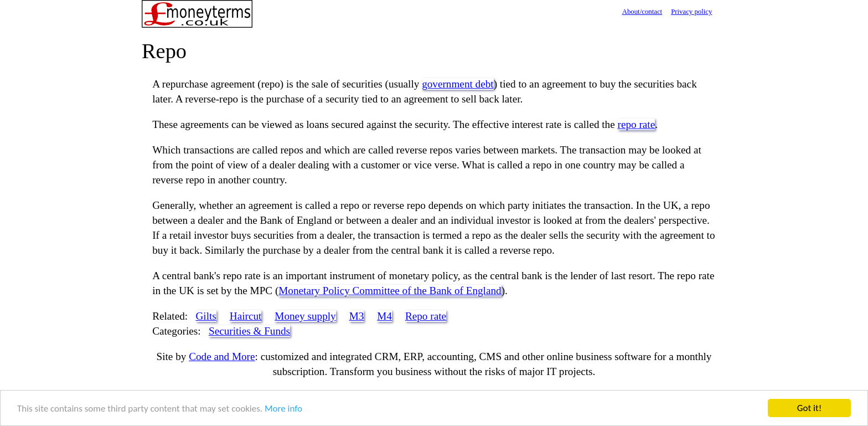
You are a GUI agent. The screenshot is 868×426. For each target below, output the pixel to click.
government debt (458, 84)
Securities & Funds (249, 331)
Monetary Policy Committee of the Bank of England (390, 291)
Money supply (305, 316)
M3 (357, 316)
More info (283, 409)
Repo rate (426, 316)
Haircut (246, 316)
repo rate (637, 124)
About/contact (642, 12)
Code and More (222, 356)
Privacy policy (691, 12)
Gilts (206, 316)
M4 (384, 316)
